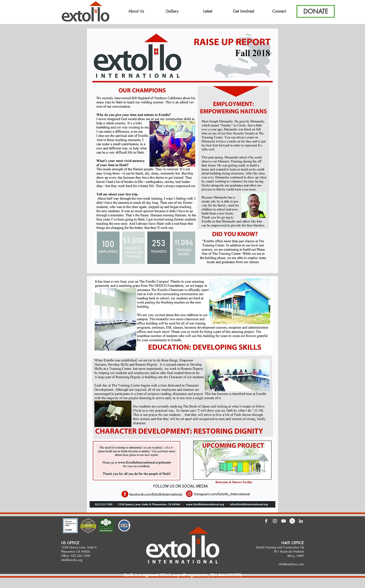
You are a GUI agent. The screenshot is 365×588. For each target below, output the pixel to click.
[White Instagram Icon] (275, 521)
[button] (136, 11)
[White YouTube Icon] (284, 521)
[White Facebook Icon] (266, 521)
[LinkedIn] (301, 521)
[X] (292, 521)
